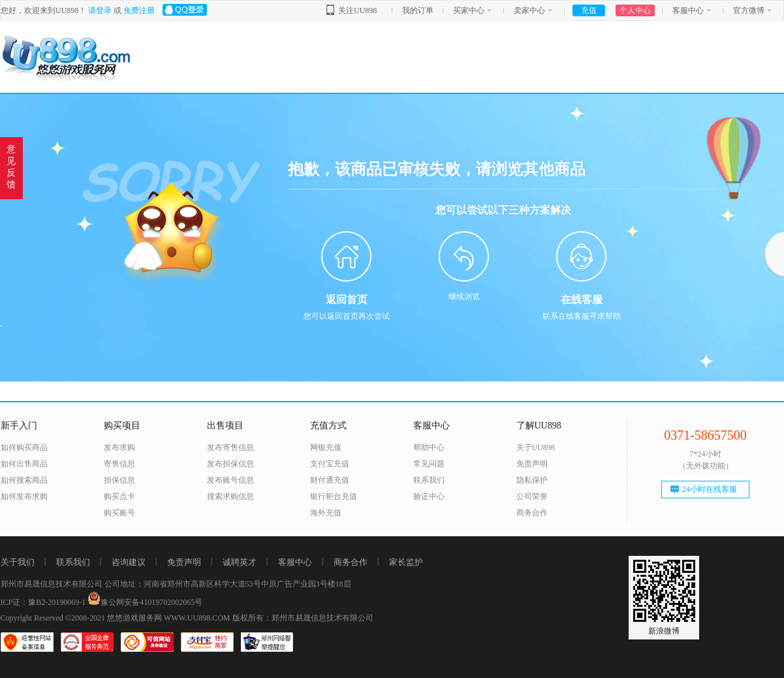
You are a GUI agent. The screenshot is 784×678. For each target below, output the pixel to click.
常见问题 (429, 464)
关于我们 (18, 562)
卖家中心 (529, 10)
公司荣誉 (532, 496)
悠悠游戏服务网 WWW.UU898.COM (169, 618)
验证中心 (429, 496)
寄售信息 (119, 464)
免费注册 (139, 10)
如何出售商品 (24, 464)
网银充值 (326, 447)
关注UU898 (357, 10)
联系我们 (429, 480)
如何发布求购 (24, 496)
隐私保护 (532, 480)
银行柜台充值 (334, 496)
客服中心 (688, 10)
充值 (589, 10)
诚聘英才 (240, 562)
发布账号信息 (230, 480)
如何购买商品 (24, 447)
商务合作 (532, 513)
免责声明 (532, 464)
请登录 (100, 10)
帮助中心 (429, 447)
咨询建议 (129, 562)
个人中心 (635, 10)
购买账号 (119, 513)
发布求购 (119, 447)
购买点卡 (119, 496)
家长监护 (406, 562)
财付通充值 (330, 480)
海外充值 (326, 513)
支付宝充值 (330, 464)
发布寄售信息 (230, 447)
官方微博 (749, 10)
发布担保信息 (230, 464)
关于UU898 (536, 447)
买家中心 (469, 10)
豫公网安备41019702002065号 (145, 602)
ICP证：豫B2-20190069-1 (43, 602)
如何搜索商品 (24, 480)
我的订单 (418, 10)
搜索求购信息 (230, 496)
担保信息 (119, 480)
